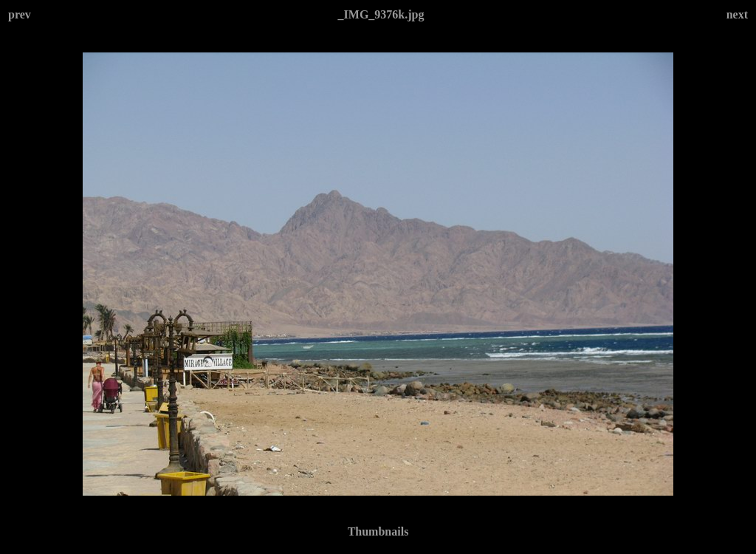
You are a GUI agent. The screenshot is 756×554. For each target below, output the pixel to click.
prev (20, 14)
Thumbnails (378, 531)
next (737, 14)
